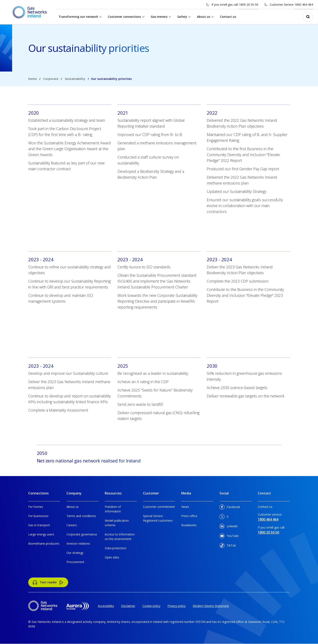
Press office (189, 516)
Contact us (228, 17)
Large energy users (41, 534)
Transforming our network (79, 17)
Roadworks (189, 525)
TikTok (228, 546)
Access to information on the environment (120, 537)
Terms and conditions (81, 516)
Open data (112, 557)
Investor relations (78, 543)
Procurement (75, 562)
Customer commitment (159, 507)
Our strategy (75, 553)
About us (204, 17)
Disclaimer (128, 606)
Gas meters (159, 17)
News (185, 507)
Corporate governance (82, 534)
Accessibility (106, 606)
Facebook (230, 508)
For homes (36, 507)
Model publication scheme (117, 523)
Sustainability (75, 79)
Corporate (51, 79)
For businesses (38, 516)
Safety (182, 17)
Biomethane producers (44, 543)
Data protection (116, 548)
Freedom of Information (113, 509)
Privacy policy (177, 606)
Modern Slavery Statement (211, 606)
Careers (72, 525)
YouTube (229, 537)
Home (33, 79)
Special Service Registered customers (158, 518)
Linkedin (229, 527)
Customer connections (125, 17)
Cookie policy (151, 606)
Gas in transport (39, 525)
